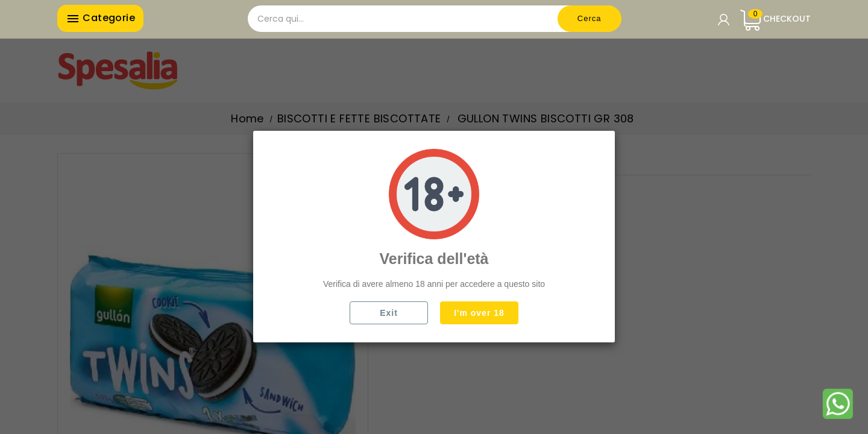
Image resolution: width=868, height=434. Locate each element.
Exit (389, 313)
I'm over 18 (479, 313)
